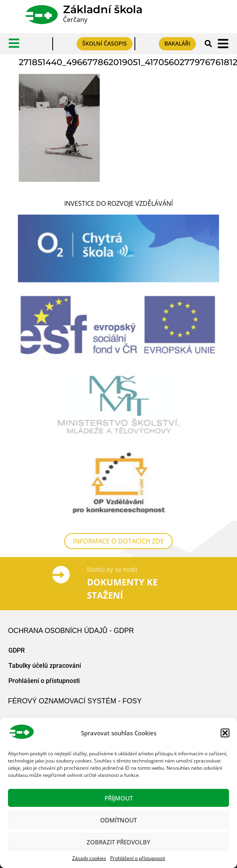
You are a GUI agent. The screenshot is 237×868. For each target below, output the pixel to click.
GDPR (17, 656)
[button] (225, 733)
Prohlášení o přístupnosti (138, 858)
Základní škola (103, 9)
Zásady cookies (89, 858)
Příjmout (119, 798)
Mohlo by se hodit (112, 576)
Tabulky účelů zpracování (45, 672)
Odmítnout (118, 820)
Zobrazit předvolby (118, 842)
